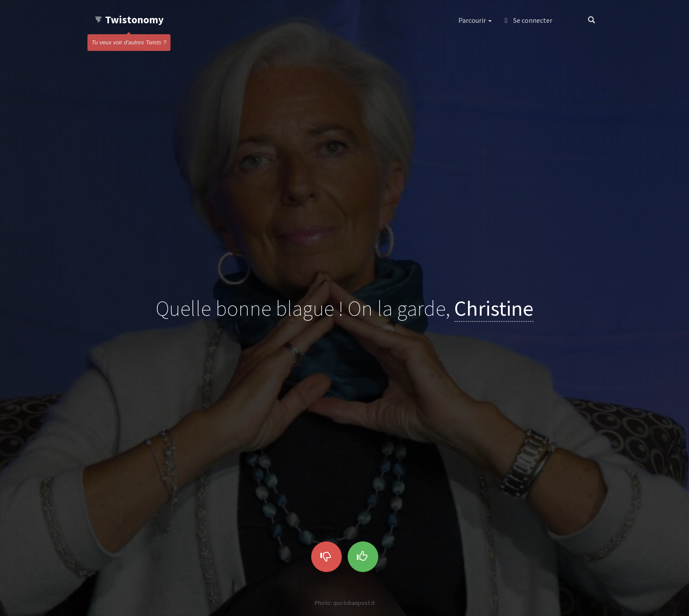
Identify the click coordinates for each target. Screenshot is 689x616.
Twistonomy (129, 20)
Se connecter (529, 20)
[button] (570, 20)
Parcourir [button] (475, 20)
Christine (494, 308)
